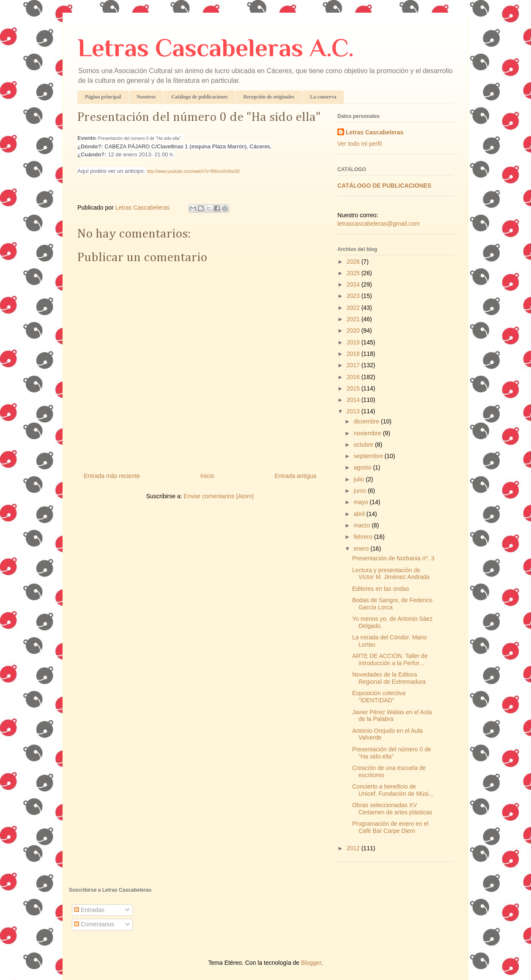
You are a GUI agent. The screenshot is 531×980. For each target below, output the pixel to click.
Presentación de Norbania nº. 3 (393, 558)
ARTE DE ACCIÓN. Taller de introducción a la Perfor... (390, 659)
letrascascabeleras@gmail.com (379, 224)
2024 (354, 284)
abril (360, 514)
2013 (354, 411)
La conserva (323, 97)
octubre (364, 445)
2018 (354, 354)
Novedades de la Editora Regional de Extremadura (389, 678)
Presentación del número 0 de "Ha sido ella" (392, 753)
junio (360, 491)
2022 (354, 308)
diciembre (367, 421)
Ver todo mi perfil (360, 144)
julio (360, 479)
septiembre (369, 456)
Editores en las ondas (381, 589)
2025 (354, 273)
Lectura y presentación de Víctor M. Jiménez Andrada (391, 574)
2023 (354, 296)
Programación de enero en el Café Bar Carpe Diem (390, 827)
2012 (354, 848)
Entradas (89, 910)
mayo (361, 502)
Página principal (103, 97)
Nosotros (146, 97)
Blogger (311, 963)
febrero (364, 537)
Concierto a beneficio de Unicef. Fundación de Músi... (393, 790)
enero (362, 549)
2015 (354, 388)
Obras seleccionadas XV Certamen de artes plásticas (392, 809)
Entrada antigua (295, 476)
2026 (354, 262)
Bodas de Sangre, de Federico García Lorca (392, 604)
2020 (354, 330)
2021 (354, 319)
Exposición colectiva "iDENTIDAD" (379, 697)
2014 (354, 400)
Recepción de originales (269, 97)
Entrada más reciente (112, 476)
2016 (354, 377)
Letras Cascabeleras (375, 132)
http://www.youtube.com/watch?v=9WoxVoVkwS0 (193, 171)
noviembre (368, 433)
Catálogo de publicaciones (199, 97)
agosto (363, 467)
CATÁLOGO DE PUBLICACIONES (384, 186)
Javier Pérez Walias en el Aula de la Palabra (392, 716)
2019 (354, 342)
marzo (363, 525)
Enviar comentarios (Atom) (219, 496)
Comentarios (94, 924)
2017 (354, 365)
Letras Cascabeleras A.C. (216, 48)
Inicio (207, 476)
